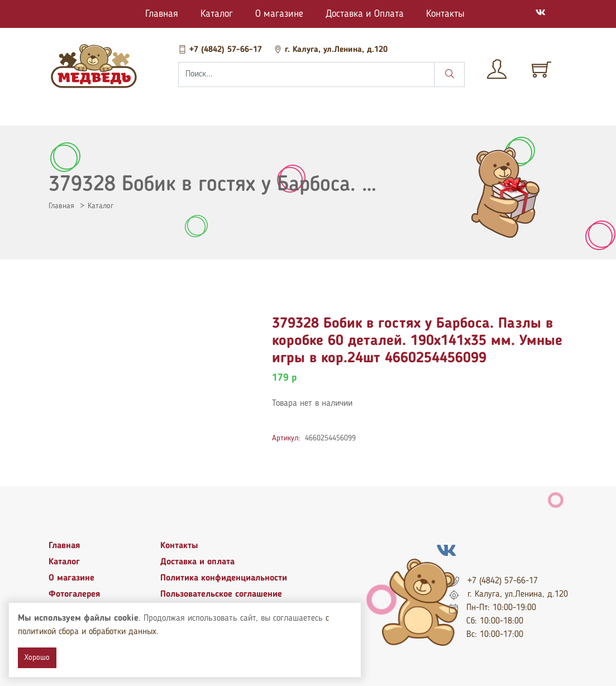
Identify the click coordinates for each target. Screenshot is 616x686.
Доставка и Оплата (365, 14)
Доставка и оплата (197, 562)
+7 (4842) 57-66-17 (221, 50)
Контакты (445, 14)
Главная (162, 14)
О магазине (279, 14)
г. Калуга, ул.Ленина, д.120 (331, 50)
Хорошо (37, 658)
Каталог (217, 14)
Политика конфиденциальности (224, 578)
